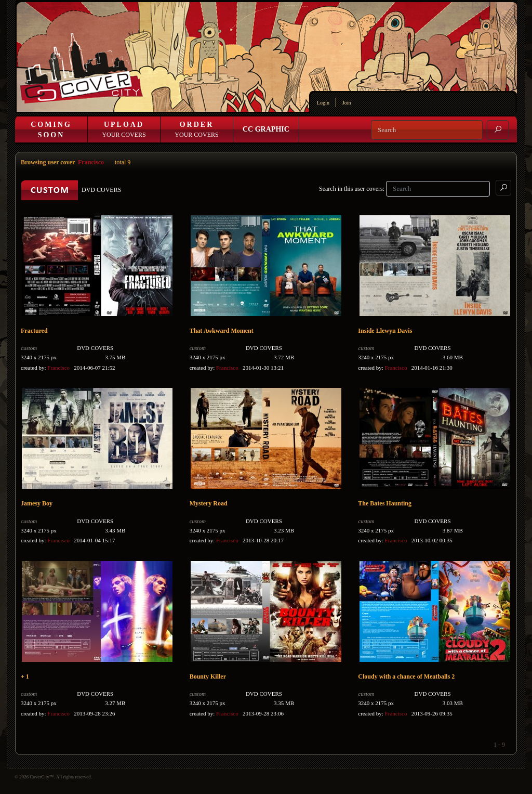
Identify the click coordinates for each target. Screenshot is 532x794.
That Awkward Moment (222, 331)
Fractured (34, 331)
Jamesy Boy (37, 503)
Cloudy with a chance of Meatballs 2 (406, 676)
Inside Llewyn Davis (385, 331)
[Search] (427, 130)
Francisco (91, 162)
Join (347, 103)
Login (323, 103)
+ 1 (25, 676)
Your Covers (124, 129)
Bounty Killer (208, 676)
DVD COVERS (95, 348)
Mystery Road (209, 503)
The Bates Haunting (385, 503)
